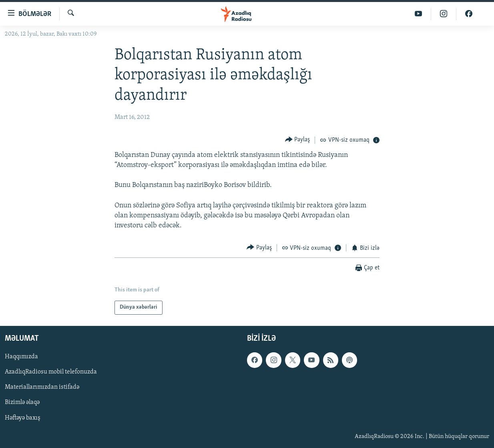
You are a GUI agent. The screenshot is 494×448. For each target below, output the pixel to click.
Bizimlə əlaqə (22, 402)
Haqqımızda (21, 357)
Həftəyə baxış (23, 418)
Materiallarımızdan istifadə (42, 387)
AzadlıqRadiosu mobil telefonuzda (51, 372)
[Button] (298, 140)
